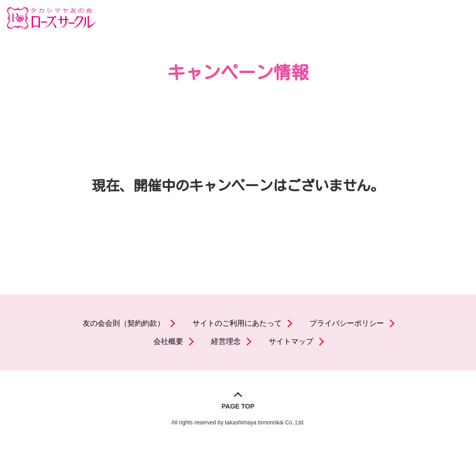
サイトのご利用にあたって (237, 323)
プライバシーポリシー (347, 323)
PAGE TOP (238, 406)
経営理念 (226, 341)
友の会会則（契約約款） (124, 323)
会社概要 (168, 341)
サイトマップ (291, 341)
